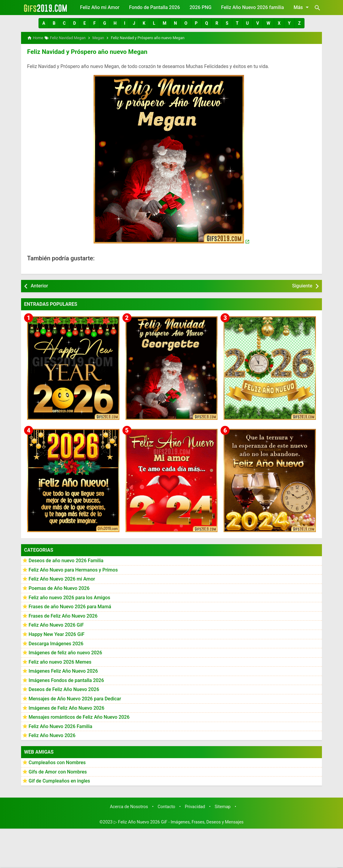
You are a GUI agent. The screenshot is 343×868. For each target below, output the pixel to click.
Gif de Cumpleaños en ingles (59, 781)
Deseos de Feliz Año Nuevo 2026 (64, 689)
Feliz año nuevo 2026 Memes (60, 661)
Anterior (39, 285)
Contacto (166, 806)
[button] (44, 23)
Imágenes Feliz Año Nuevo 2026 (63, 671)
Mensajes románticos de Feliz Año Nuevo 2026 (79, 717)
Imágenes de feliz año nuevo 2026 (65, 652)
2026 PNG (201, 7)
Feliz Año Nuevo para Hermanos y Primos (73, 569)
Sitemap (223, 806)
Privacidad (195, 806)
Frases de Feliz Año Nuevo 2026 (63, 615)
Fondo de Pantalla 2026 (155, 7)
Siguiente (302, 285)
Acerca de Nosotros (129, 806)
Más (302, 7)
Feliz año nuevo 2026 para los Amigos (69, 597)
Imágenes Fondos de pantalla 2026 (66, 680)
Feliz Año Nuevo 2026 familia (253, 7)
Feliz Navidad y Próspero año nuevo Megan (85, 51)
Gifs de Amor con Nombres (58, 771)
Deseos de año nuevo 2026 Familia (66, 560)
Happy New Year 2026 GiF (57, 634)
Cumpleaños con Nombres (57, 762)
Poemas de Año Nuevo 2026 (59, 588)
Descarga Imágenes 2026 (56, 643)
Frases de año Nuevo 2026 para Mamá (70, 606)
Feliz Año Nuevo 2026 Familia (60, 726)
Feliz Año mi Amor (100, 7)
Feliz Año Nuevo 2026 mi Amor (62, 579)
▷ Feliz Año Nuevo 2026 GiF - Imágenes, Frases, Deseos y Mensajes (179, 822)
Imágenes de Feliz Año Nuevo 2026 (66, 707)
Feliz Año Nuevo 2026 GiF (56, 625)
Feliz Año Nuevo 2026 (52, 735)
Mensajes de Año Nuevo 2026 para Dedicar (75, 698)
